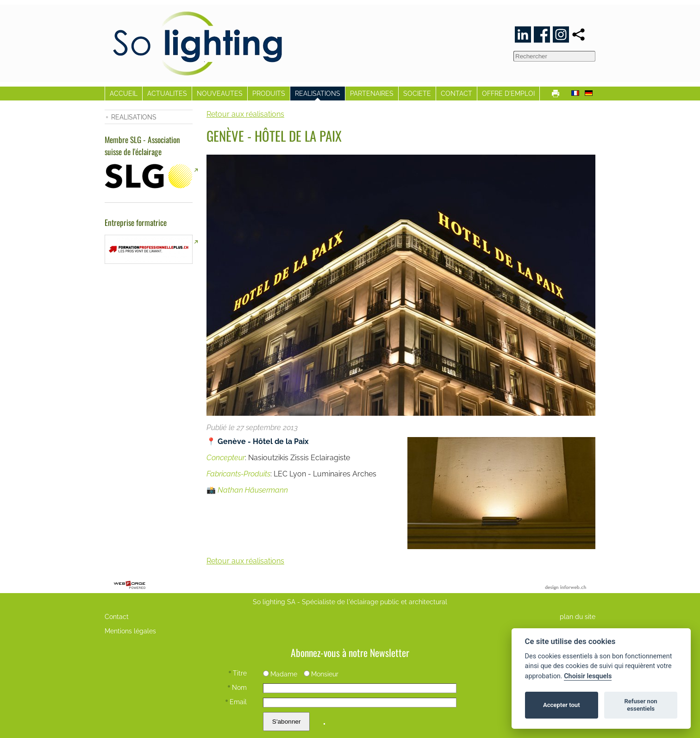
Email (236, 702)
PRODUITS (269, 93)
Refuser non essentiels (641, 705)
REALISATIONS (318, 93)
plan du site (578, 616)
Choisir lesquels (588, 676)
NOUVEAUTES (220, 93)
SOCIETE (417, 93)
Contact (117, 616)
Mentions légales (130, 631)
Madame (280, 674)
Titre (238, 673)
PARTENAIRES (372, 93)
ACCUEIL (124, 93)
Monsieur (321, 674)
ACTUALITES (167, 93)
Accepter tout (562, 705)
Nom (237, 687)
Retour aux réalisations (245, 114)
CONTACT (456, 93)
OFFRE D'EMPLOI (508, 93)
